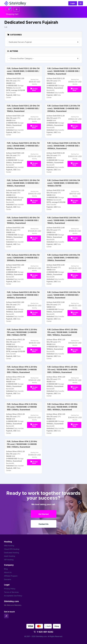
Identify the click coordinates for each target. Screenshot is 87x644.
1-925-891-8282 (45, 632)
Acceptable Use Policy (13, 596)
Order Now (34, 89)
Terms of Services (11, 592)
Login (73, 3)
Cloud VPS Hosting (12, 549)
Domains (8, 579)
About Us (8, 572)
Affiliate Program (11, 576)
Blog (6, 569)
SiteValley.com (11, 601)
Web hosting (9, 546)
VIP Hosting (9, 560)
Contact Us (44, 524)
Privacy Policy (10, 589)
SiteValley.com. (42, 636)
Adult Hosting (10, 556)
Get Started (43, 514)
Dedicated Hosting (11, 553)
